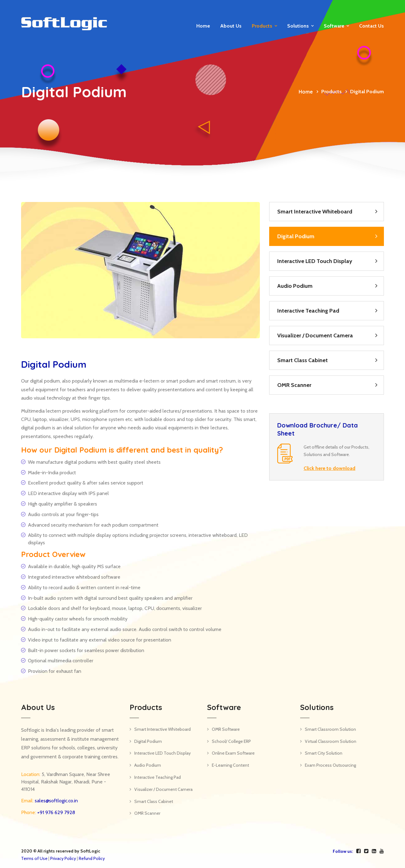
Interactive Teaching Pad (308, 311)
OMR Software (226, 729)
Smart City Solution (324, 753)
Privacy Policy (63, 858)
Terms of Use (34, 858)
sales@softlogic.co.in (56, 801)
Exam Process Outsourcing (330, 765)
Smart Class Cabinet (303, 360)
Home (203, 26)
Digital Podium (296, 236)
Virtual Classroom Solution (331, 741)
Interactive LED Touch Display (315, 261)
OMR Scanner (294, 385)
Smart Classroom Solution (330, 729)
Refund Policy (92, 858)
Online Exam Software (233, 753)
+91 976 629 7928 (56, 812)
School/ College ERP (231, 741)
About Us (231, 26)
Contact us (372, 26)
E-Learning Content (230, 765)
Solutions (298, 26)
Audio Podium (295, 286)
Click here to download (329, 468)
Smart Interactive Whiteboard (315, 212)
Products (262, 26)
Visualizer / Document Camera (315, 335)
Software (334, 26)
